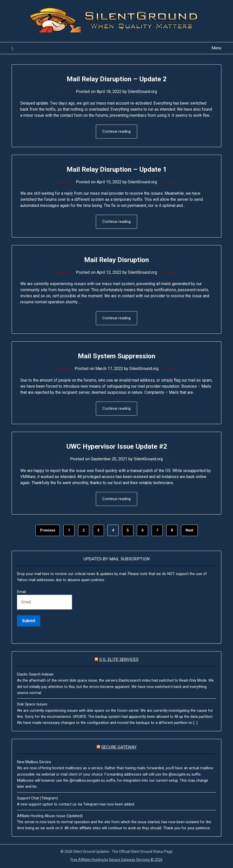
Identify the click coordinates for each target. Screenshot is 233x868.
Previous (48, 531)
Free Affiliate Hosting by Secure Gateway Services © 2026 (116, 861)
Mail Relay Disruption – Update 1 (116, 169)
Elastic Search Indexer (35, 676)
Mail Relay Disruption (117, 260)
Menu (216, 48)
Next (189, 531)
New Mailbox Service (34, 763)
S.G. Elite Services (119, 661)
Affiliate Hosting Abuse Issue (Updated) (50, 817)
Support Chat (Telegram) (38, 799)
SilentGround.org (143, 91)
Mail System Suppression (116, 356)
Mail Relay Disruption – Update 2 (116, 79)
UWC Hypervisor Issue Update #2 (116, 447)
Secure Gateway (119, 748)
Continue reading (116, 132)
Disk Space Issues (32, 705)
